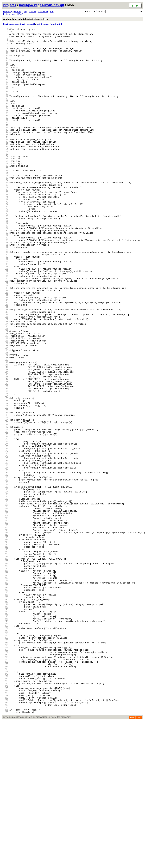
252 (6, 760)
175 (6, 536)
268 (6, 807)
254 (6, 766)
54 (6, 184)
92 (6, 294)
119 (6, 373)
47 (6, 164)
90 (6, 289)
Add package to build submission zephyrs (26, 19)
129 (6, 402)
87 (6, 280)
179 (6, 548)
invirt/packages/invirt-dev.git (42, 5)
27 (6, 105)
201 (6, 612)
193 (6, 588)
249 (6, 751)
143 (6, 443)
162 (6, 498)
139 (6, 431)
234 (6, 708)
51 (6, 175)
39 (6, 140)
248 (6, 748)
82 (6, 265)
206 (6, 626)
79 (6, 257)
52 (6, 178)
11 (6, 59)
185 (6, 565)
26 (6, 102)
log (25, 12)
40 (6, 143)
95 (6, 303)
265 (6, 798)
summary (8, 12)
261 (6, 786)
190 (6, 580)
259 (6, 780)
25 (6, 100)
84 (6, 271)
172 (6, 527)
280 (6, 842)
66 (6, 219)
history (7, 14)
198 (6, 603)
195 (6, 594)
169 (6, 519)
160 (6, 492)
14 (6, 68)
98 (6, 312)
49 (6, 169)
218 (6, 661)
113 (6, 356)
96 (6, 306)
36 (6, 132)
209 (6, 635)
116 (6, 364)
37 (6, 134)
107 (6, 338)
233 (6, 705)
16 (6, 73)
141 (6, 437)
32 (6, 120)
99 (6, 315)
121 (6, 379)
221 (6, 670)
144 (6, 446)
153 (6, 472)
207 (6, 629)
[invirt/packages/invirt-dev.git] (19, 24)
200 (6, 609)
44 (6, 155)
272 (6, 818)
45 (6, 158)
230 (6, 696)
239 (6, 722)
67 (6, 222)
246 (6, 743)
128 (6, 399)
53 (6, 181)
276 (6, 830)
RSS (139, 864)
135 (6, 420)
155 (6, 478)
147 (6, 455)
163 (6, 501)
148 (6, 457)
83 (6, 268)
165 (6, 507)
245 (6, 740)
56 (6, 190)
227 (6, 687)
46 (6, 161)
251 (6, 757)
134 (6, 417)
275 (6, 827)
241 (6, 728)
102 (6, 324)
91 (6, 292)
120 (6, 376)
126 (6, 393)
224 (6, 679)
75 (6, 245)
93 (6, 297)
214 (6, 650)
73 (6, 239)
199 (6, 606)
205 (6, 623)
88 (6, 283)
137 (6, 425)
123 (6, 385)
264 (6, 795)
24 (6, 97)
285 (6, 856)
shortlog (18, 12)
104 (6, 329)
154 (6, 475)
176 (6, 539)
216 (6, 655)
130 (6, 405)
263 (6, 792)
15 (6, 70)
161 (6, 495)
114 (6, 359)
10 (6, 56)
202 (6, 615)
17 (6, 76)
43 (6, 152)
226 (6, 684)
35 (6, 129)
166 (6, 510)
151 (6, 466)
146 (6, 452)
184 (6, 562)
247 (6, 746)
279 (6, 839)
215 (6, 652)
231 (6, 699)
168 (6, 516)
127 (6, 396)
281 (6, 844)
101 (6, 321)
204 (6, 620)
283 (6, 850)
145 (6, 449)
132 (6, 411)
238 (6, 719)
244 (6, 737)
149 (6, 460)
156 (6, 481)
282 (6, 847)
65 (6, 216)
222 (6, 673)
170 (6, 521)
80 (6, 260)
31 (6, 117)
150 (6, 463)
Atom (132, 864)
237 (6, 716)
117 (6, 367)
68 (6, 225)
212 (6, 644)
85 (6, 274)
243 (6, 734)
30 (6, 114)
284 (6, 853)
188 (6, 574)
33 (6, 123)
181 (6, 553)
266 (6, 801)
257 (6, 775)
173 (6, 530)
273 (6, 821)
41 (6, 146)
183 (6, 559)
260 (6, 783)
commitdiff (43, 12)
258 (6, 778)
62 (6, 207)
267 (6, 804)
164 (6, 504)
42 (6, 149)
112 (6, 353)
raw (13, 14)
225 (6, 682)
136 (6, 423)
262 (6, 789)
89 (6, 286)
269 (6, 810)
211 (6, 641)
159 (6, 489)
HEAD (20, 14)
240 (6, 725)
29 (6, 111)
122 (6, 382)
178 (6, 545)
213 (6, 647)
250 (6, 754)
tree (52, 12)
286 (6, 859)
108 (6, 341)
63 (6, 210)
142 (6, 440)
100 (6, 318)
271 (6, 815)
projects (10, 5)
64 (6, 213)
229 (6, 693)
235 (6, 711)
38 (6, 137)
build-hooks (43, 24)
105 (6, 332)
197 (6, 600)
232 (6, 702)
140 (6, 434)
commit (32, 12)
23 (6, 94)
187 (6, 571)
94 (6, 300)
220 (6, 667)
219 (6, 664)
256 (6, 772)
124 (6, 388)
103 (6, 327)
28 (6, 108)
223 (6, 676)
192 (6, 585)
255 (6, 769)
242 (6, 731)
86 (6, 277)
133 (6, 414)
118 (6, 370)
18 (6, 79)
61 (6, 204)
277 (6, 833)
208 (6, 632)
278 (6, 836)
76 (6, 248)
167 (6, 513)
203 (6, 617)
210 (6, 638)
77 (6, 251)
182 (6, 556)
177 (6, 542)
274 (6, 824)
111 (6, 350)
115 (6, 361)
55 (6, 187)
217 (6, 658)
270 (6, 812)
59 (6, 198)
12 (6, 62)
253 (6, 763)
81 (6, 262)
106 (6, 335)
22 (6, 91)
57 (6, 193)
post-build (56, 24)
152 (6, 469)
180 (6, 551)
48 (6, 166)
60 (6, 201)
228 (6, 690)
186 (6, 568)
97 (6, 309)
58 (6, 196)
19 (6, 82)
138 (6, 428)
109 (6, 344)
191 (6, 583)
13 (6, 65)
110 (6, 347)
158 (6, 487)
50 (6, 172)
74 (6, 242)
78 (6, 254)
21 (6, 88)
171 (6, 524)
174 (6, 533)
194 (6, 591)
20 (6, 85)
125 (6, 391)
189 (6, 577)
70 (6, 230)
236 (6, 714)
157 (6, 484)
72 (6, 236)
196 (6, 597)
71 (6, 233)
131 (6, 408)
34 (6, 126)
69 (6, 228)
